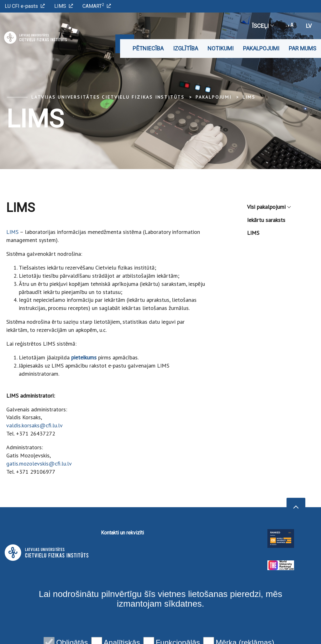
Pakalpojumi (261, 48)
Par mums (303, 48)
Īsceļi (263, 26)
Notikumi (221, 48)
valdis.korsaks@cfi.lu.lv (34, 425)
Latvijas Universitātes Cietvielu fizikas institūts (108, 97)
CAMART (97, 6)
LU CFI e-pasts (25, 6)
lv (309, 26)
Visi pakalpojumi (269, 207)
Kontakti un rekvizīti (122, 533)
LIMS (64, 6)
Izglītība (186, 48)
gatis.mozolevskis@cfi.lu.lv (39, 464)
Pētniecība (148, 48)
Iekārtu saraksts (266, 220)
